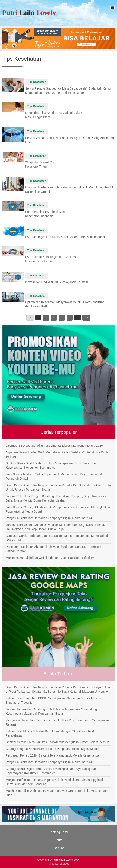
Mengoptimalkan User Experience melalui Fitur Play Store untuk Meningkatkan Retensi (58, 722)
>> (86, 318)
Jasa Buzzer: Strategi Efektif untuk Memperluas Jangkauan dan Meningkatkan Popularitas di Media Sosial (58, 509)
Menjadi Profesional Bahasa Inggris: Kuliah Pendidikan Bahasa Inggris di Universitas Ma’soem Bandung (54, 782)
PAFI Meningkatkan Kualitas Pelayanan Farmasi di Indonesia (66, 237)
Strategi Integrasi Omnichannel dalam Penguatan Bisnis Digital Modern (53, 749)
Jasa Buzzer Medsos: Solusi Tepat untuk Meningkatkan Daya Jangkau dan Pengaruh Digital (56, 476)
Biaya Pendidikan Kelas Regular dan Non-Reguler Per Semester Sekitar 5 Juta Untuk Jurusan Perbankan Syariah (58, 487)
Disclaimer (58, 848)
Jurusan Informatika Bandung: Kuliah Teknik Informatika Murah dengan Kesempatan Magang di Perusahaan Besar (53, 711)
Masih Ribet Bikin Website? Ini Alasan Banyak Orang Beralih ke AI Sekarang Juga (57, 793)
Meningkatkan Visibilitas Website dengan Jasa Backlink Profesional (51, 558)
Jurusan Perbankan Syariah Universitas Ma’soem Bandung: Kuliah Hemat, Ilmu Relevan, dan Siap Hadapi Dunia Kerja (55, 527)
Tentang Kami (59, 832)
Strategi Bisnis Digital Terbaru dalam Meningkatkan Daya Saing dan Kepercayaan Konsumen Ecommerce (51, 465)
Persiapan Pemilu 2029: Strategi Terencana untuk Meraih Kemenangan (53, 755)
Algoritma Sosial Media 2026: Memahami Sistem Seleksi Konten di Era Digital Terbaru (58, 454)
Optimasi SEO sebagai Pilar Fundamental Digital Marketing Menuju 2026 (54, 446)
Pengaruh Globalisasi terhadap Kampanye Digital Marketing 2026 (49, 518)
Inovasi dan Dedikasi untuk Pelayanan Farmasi (56, 282)
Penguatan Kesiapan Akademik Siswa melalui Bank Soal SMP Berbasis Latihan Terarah (53, 549)
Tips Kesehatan (37, 82)
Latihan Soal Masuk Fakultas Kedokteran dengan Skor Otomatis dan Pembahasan (52, 733)
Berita (58, 840)
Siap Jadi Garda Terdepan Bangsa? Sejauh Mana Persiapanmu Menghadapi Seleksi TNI (57, 538)
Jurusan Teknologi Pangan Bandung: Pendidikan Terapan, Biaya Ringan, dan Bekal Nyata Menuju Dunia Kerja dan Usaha (57, 498)
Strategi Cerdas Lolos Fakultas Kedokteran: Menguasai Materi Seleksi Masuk (57, 742)
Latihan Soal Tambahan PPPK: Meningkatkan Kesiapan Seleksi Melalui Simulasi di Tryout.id (53, 700)
